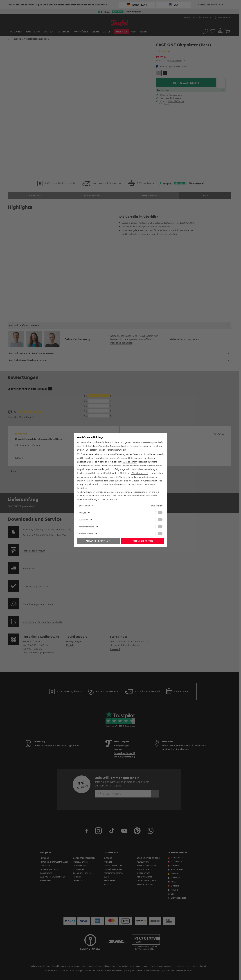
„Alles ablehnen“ (130, 462)
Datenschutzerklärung (88, 499)
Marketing (84, 519)
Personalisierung (87, 526)
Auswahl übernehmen (98, 541)
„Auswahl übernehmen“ (146, 484)
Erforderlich (84, 505)
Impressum (112, 499)
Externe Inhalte (86, 533)
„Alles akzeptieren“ (140, 473)
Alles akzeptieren (143, 541)
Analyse (82, 512)
